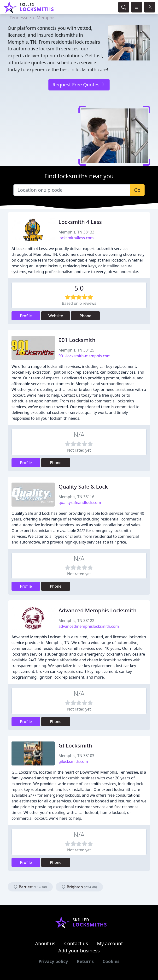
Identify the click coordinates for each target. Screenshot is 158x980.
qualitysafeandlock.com (80, 502)
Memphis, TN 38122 (76, 621)
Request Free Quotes (79, 85)
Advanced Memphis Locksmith (97, 610)
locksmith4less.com (76, 238)
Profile (26, 316)
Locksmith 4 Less (80, 222)
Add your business (79, 951)
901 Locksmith (77, 340)
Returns (85, 961)
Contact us (76, 943)
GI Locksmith (75, 745)
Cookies (111, 961)
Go (137, 190)
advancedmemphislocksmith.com (89, 626)
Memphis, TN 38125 (76, 350)
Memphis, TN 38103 (76, 756)
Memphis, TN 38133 (76, 232)
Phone (85, 316)
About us (45, 943)
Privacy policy (53, 961)
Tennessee (20, 18)
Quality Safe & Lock (83, 487)
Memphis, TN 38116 (76, 497)
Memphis (46, 18)
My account (110, 943)
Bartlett (30, 887)
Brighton (79, 887)
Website (56, 316)
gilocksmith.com (73, 761)
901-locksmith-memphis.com (85, 356)
